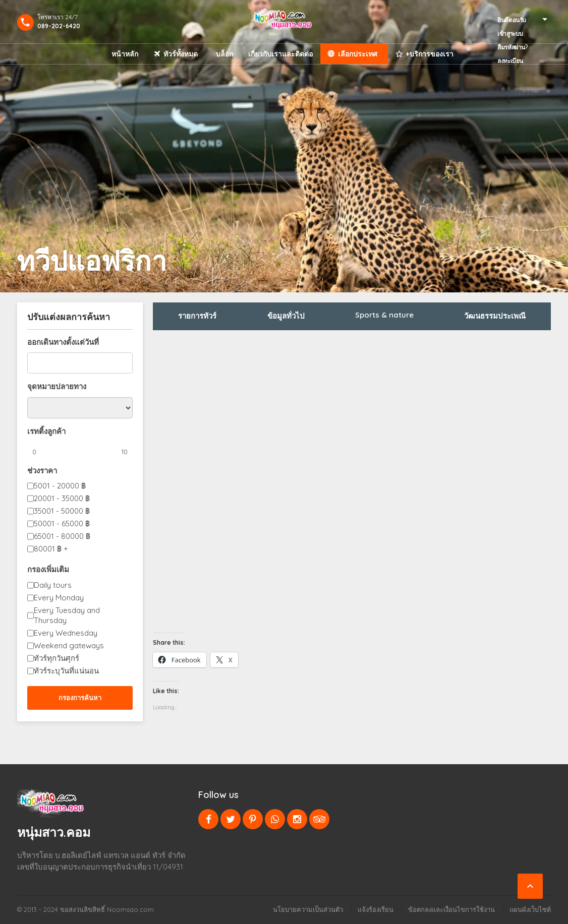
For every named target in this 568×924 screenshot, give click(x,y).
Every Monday (59, 598)
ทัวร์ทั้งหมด (181, 54)
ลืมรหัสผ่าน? (513, 47)
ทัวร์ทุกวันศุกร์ (56, 658)
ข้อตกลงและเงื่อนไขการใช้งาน (451, 909)
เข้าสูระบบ (510, 34)
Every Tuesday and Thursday (67, 615)
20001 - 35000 (62, 498)
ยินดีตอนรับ (512, 20)
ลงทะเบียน (510, 61)
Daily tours (53, 585)
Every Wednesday (66, 633)
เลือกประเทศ (358, 54)
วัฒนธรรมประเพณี (495, 316)
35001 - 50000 (62, 511)
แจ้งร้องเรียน (376, 909)
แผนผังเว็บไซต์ (530, 909)
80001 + (51, 549)
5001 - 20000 (60, 486)
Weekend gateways (69, 645)
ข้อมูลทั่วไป (286, 316)
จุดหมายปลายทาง (57, 386)
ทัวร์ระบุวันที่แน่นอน (66, 671)
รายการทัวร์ (197, 316)
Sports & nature (384, 315)
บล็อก (224, 54)
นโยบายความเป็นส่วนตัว (308, 909)
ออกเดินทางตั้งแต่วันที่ (63, 342)
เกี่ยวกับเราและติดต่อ (280, 54)
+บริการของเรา (430, 54)
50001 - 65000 (62, 523)
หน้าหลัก (125, 54)
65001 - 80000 (62, 536)
